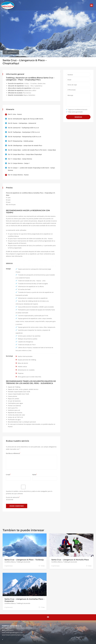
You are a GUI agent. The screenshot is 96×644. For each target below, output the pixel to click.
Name (35, 475)
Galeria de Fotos (12, 52)
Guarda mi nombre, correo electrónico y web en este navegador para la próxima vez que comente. (29, 492)
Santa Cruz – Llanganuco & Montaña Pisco (70, 560)
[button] (92, 5)
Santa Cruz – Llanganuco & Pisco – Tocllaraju (24, 560)
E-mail (8, 475)
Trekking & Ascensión (23, 562)
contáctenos (48, 254)
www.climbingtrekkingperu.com (12, 633)
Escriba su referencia (13, 453)
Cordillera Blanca (10, 562)
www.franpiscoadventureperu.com (13, 635)
